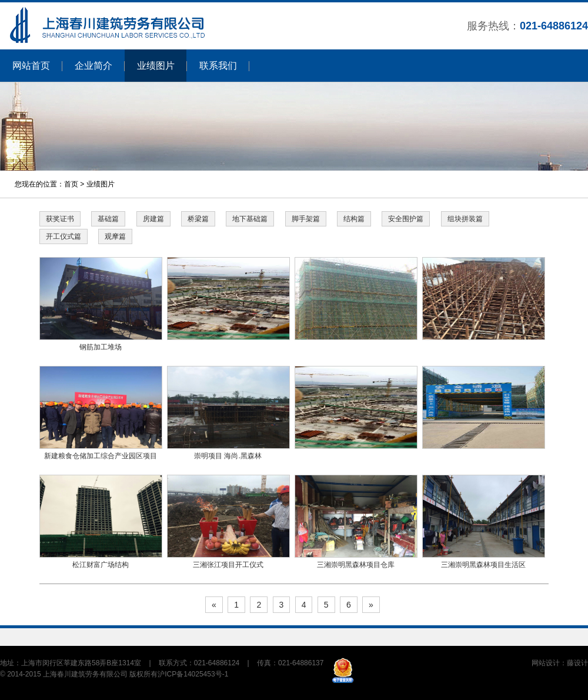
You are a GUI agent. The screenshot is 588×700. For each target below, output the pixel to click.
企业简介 (93, 66)
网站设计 (546, 663)
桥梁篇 (198, 219)
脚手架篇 (306, 219)
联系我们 (218, 66)
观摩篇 (115, 236)
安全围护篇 (406, 219)
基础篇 (108, 219)
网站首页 (31, 66)
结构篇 (354, 219)
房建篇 (153, 219)
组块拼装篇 (465, 219)
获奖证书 (60, 219)
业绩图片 (156, 66)
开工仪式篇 (64, 236)
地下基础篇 (250, 219)
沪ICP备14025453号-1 (193, 674)
